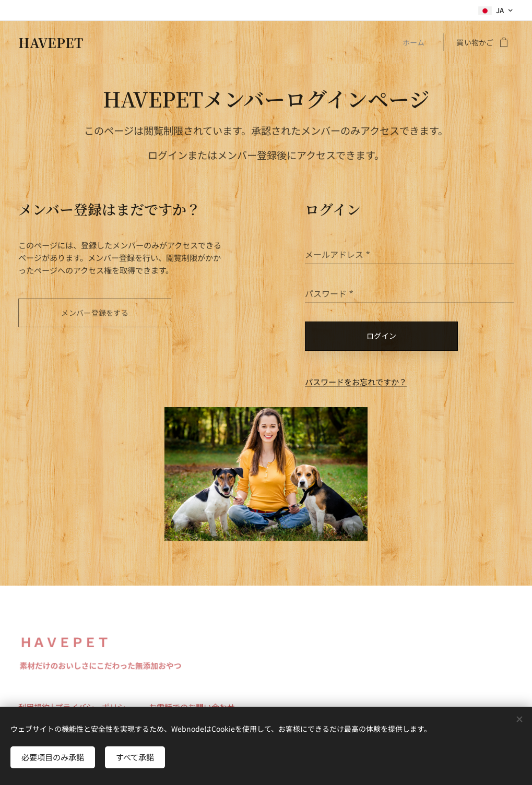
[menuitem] (416, 42)
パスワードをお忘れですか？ (356, 382)
